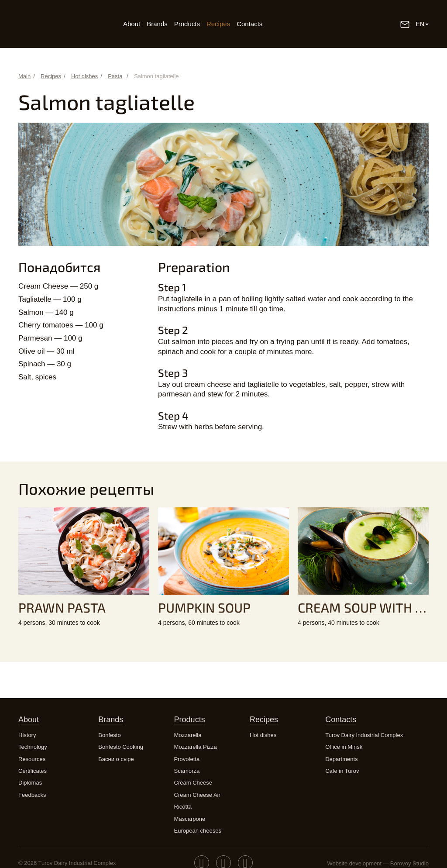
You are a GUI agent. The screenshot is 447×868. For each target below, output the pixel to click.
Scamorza (187, 771)
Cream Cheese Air (197, 795)
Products (187, 24)
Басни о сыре (116, 759)
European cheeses (198, 831)
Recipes (218, 24)
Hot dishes (263, 735)
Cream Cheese (193, 783)
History (27, 735)
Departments (341, 759)
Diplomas (30, 783)
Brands (157, 24)
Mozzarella (188, 735)
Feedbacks (32, 795)
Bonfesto (109, 735)
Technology (33, 747)
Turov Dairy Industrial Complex (364, 735)
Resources (32, 759)
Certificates (33, 771)
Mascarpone (190, 819)
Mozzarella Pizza (196, 747)
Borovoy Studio (409, 863)
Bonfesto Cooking (121, 747)
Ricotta (183, 807)
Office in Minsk (344, 747)
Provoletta (187, 759)
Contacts (249, 24)
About (132, 24)
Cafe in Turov (342, 771)
